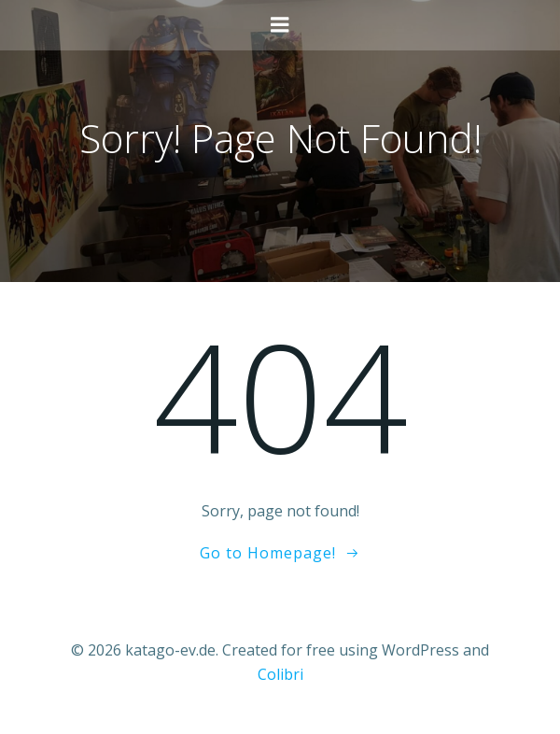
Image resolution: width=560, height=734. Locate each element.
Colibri (280, 674)
